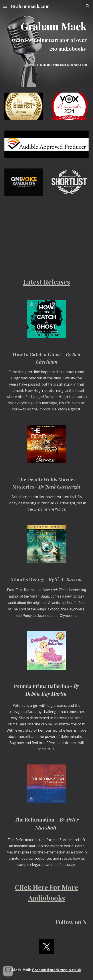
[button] (5, 6)
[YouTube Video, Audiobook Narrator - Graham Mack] (46, 218)
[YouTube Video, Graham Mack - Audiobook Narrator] (46, 252)
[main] (46, 39)
